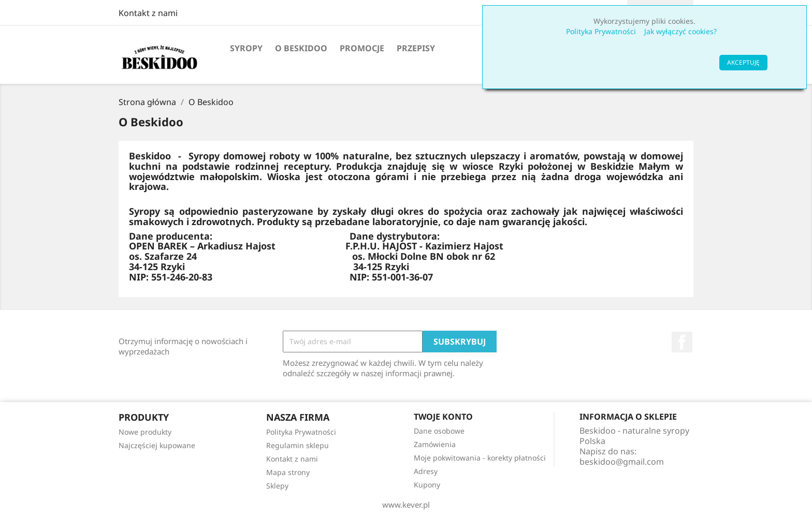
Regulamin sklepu (298, 445)
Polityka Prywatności (601, 31)
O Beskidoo (301, 48)
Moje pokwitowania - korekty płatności (480, 458)
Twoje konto (443, 417)
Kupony (427, 485)
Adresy (426, 471)
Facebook (682, 342)
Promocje (362, 48)
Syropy (246, 48)
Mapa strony (288, 472)
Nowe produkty (145, 432)
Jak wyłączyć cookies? (680, 31)
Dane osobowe (439, 431)
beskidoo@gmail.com (622, 462)
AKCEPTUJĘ (743, 62)
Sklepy (277, 486)
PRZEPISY (416, 48)
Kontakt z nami (148, 13)
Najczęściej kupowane (157, 445)
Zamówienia (435, 444)
